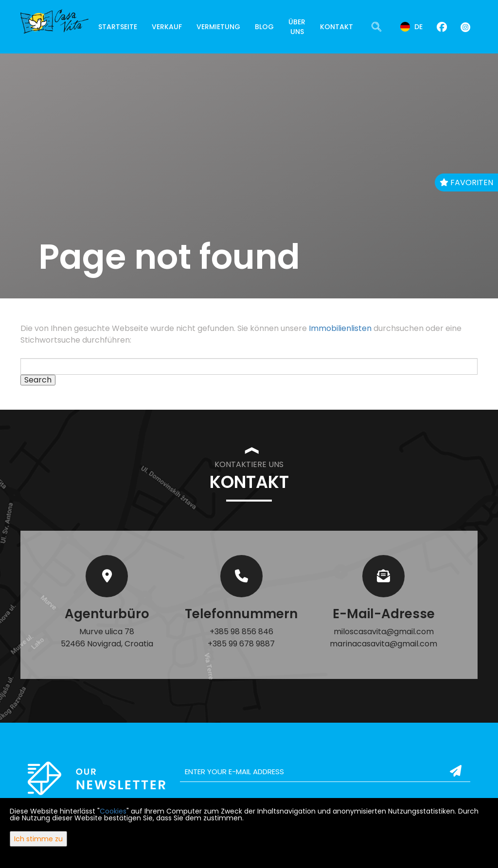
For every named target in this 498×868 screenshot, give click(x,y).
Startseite (118, 27)
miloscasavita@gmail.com (384, 632)
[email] (325, 772)
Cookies (113, 811)
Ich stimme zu (38, 839)
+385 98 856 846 (241, 632)
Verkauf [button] (167, 27)
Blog (264, 27)
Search (38, 380)
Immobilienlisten (340, 328)
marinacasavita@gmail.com (383, 644)
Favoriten (466, 182)
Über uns (297, 27)
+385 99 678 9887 (241, 644)
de (411, 27)
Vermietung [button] (218, 27)
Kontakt (337, 27)
